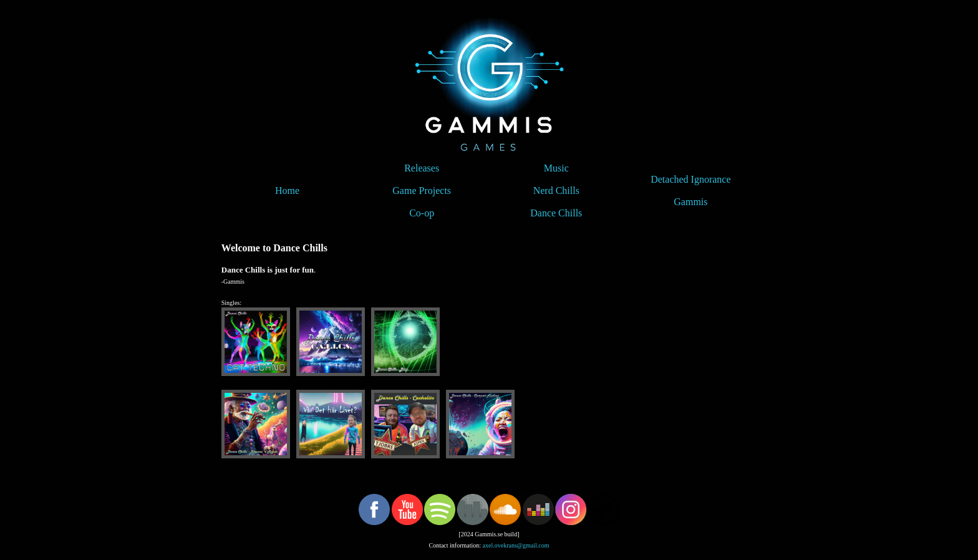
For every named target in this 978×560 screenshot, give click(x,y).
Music (556, 168)
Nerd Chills (556, 191)
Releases (422, 168)
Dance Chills (556, 213)
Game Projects (422, 191)
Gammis (690, 202)
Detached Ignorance (690, 179)
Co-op (422, 213)
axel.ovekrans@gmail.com (516, 545)
